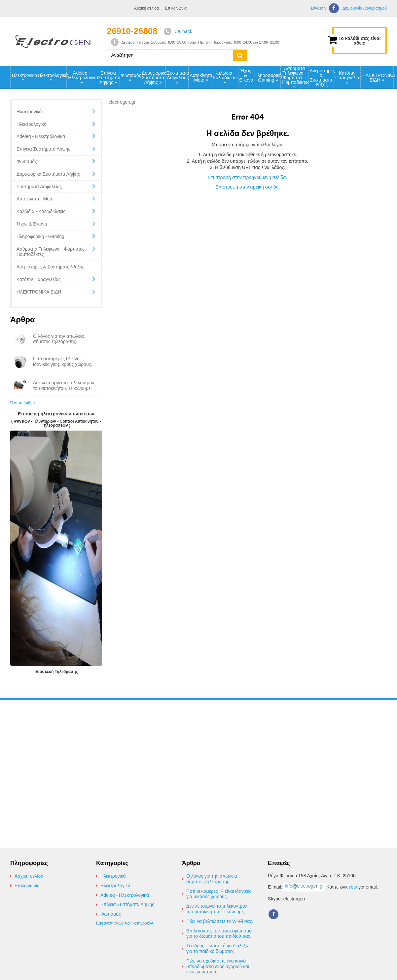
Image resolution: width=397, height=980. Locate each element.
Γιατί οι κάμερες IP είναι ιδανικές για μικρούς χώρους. (219, 894)
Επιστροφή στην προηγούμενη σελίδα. (248, 177)
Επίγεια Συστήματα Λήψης (109, 78)
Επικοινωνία (176, 8)
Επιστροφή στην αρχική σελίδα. (248, 187)
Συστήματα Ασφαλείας (177, 78)
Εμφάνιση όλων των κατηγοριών (125, 923)
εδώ (353, 887)
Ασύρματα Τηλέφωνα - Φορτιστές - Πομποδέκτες (295, 78)
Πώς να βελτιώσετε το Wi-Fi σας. (220, 921)
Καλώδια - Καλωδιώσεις (225, 78)
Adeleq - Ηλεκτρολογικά (82, 78)
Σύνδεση (318, 8)
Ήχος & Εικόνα (246, 78)
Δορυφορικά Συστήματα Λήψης (154, 78)
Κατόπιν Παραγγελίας (348, 78)
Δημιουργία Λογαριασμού (365, 8)
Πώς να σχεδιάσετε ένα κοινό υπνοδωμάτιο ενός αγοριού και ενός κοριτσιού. (218, 966)
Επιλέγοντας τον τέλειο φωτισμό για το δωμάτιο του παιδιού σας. (219, 934)
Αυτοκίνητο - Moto (200, 78)
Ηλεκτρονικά (24, 78)
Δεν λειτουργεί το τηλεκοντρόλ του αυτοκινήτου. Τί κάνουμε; (217, 909)
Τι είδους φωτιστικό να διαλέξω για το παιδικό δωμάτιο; (218, 948)
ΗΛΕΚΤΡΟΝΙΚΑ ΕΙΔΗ (378, 78)
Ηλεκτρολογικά (52, 78)
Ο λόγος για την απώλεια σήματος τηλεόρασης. (212, 879)
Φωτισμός (131, 78)
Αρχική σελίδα (146, 8)
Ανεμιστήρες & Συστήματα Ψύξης (322, 78)
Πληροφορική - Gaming (267, 78)
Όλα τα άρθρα (22, 403)
